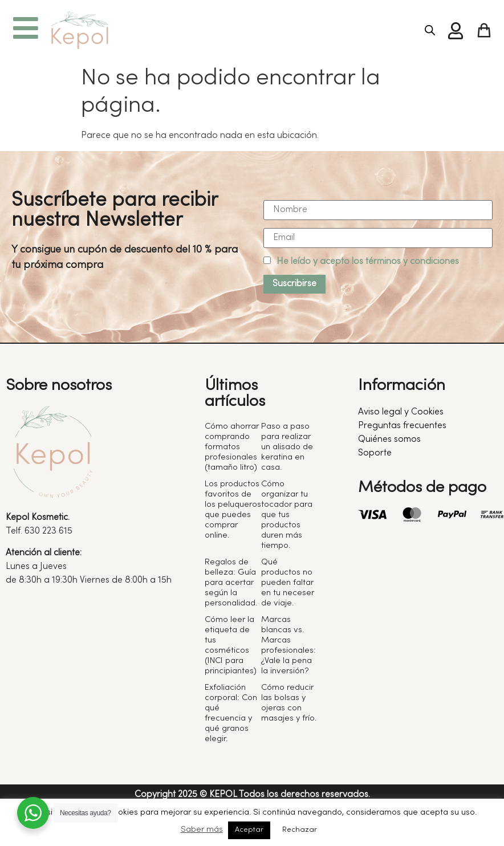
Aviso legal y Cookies (401, 412)
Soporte (375, 453)
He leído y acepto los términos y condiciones (368, 262)
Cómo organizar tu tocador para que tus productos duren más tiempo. (287, 515)
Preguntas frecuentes (402, 426)
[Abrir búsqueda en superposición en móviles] (430, 30)
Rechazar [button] (300, 830)
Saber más (202, 829)
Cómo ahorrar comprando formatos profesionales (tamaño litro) (232, 447)
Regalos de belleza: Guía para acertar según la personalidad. (231, 583)
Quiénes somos (389, 440)
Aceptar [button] (249, 830)
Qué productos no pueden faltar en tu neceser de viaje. (288, 583)
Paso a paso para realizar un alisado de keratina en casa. (287, 447)
